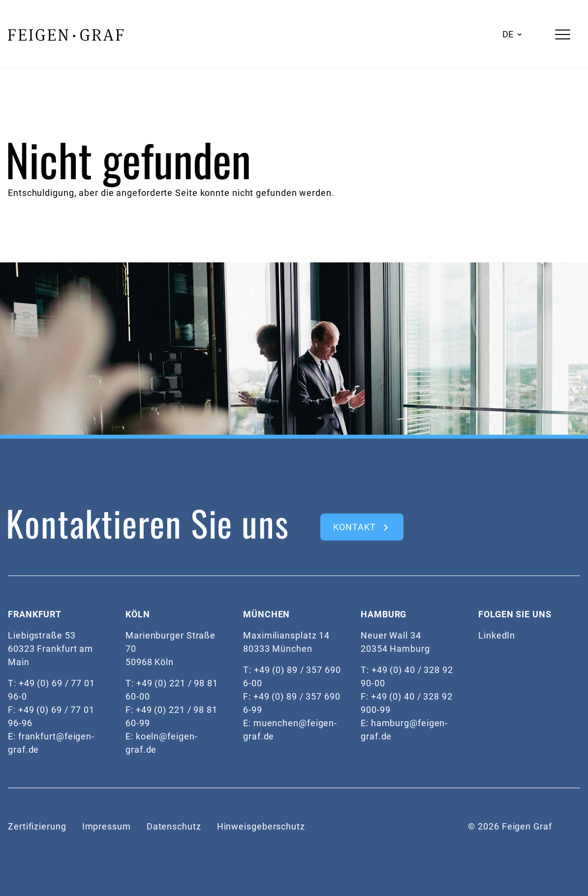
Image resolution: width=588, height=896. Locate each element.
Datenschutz (174, 826)
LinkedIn (497, 635)
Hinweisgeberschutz (261, 826)
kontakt (354, 527)
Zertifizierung (37, 826)
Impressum (107, 826)
